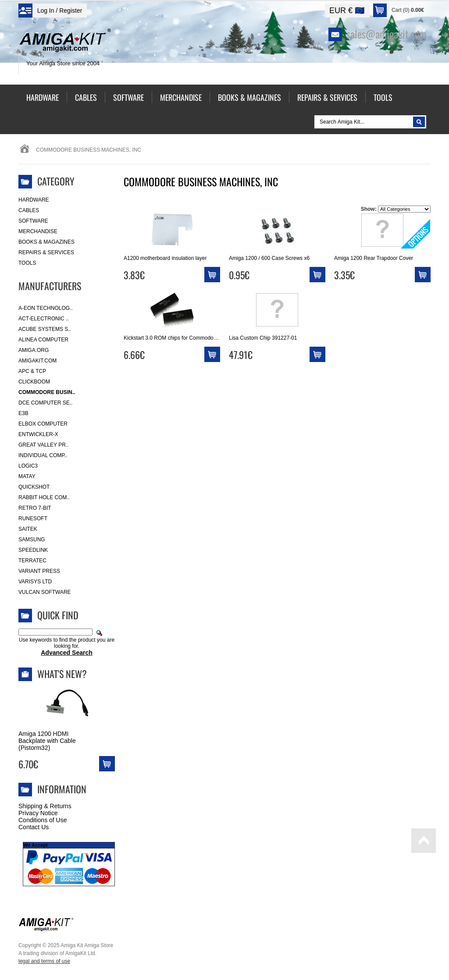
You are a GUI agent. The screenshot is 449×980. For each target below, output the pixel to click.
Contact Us (34, 827)
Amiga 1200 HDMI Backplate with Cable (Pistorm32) (47, 741)
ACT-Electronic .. (44, 319)
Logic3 (28, 466)
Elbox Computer (43, 424)
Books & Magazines (46, 242)
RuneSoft (33, 518)
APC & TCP (32, 371)
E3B (23, 413)
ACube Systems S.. (45, 329)
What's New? (62, 674)
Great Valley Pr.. (44, 445)
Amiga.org (34, 350)
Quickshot (34, 487)
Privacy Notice (38, 813)
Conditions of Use (43, 820)
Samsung (32, 540)
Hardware (34, 200)
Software (33, 221)
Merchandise (38, 231)
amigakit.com (37, 361)
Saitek (28, 529)
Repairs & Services (46, 252)
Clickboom (34, 382)
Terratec (32, 561)
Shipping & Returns (45, 806)
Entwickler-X (38, 434)
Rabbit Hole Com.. (44, 497)
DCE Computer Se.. (45, 403)
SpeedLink (33, 550)
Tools (27, 263)
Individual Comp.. (43, 455)
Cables (29, 210)
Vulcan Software (45, 592)
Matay (27, 476)
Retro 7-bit (35, 508)
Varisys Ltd (35, 582)
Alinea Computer (43, 340)
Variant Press (39, 571)
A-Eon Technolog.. (46, 308)
